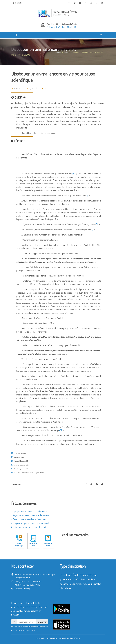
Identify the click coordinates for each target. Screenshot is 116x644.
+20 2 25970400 (33, 585)
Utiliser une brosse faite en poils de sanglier (29, 527)
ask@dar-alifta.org (22, 589)
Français (18, 3)
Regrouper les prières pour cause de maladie (30, 515)
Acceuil (58, 52)
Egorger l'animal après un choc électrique (29, 511)
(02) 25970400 (34, 581)
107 (25, 581)
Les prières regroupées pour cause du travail (30, 523)
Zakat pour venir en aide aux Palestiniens (29, 519)
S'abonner (42, 622)
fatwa (67, 52)
